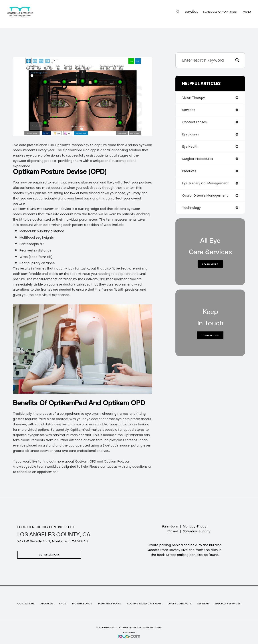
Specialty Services (228, 604)
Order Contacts (180, 604)
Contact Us (210, 335)
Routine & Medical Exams (144, 604)
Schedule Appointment (220, 12)
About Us (47, 604)
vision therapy (194, 98)
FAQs (63, 604)
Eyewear (203, 604)
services (189, 110)
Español (191, 12)
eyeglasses (191, 134)
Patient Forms (82, 604)
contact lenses (194, 122)
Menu (247, 12)
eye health (190, 147)
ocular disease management (205, 195)
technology (192, 208)
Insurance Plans (110, 604)
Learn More (210, 264)
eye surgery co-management (205, 183)
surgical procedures (198, 159)
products (189, 171)
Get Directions (49, 555)
